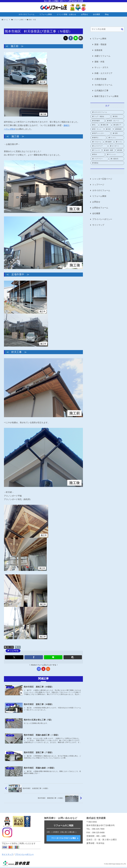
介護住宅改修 (100, 79)
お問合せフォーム (100, 208)
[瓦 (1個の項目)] (95, 125)
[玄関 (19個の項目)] (118, 133)
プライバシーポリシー (102, 219)
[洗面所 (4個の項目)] (109, 142)
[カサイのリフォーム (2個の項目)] (107, 112)
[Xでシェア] (66, 38)
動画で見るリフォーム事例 (106, 96)
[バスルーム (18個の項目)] (97, 142)
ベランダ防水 (10, 129)
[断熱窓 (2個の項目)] (119, 129)
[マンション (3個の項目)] (115, 154)
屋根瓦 (66, 125)
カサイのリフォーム (101, 190)
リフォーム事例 (99, 39)
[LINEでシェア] (76, 38)
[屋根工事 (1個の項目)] (105, 125)
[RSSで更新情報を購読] (48, 669)
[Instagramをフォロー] (39, 669)
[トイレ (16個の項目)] (119, 142)
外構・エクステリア (103, 73)
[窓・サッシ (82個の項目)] (97, 129)
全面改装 (98, 50)
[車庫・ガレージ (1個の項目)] (115, 121)
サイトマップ (98, 225)
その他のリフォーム (103, 85)
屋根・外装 (9, 647)
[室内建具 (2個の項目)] (98, 121)
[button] (81, 38)
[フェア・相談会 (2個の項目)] (101, 117)
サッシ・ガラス (101, 67)
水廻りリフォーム (102, 56)
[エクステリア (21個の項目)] (99, 146)
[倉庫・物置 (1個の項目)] (109, 150)
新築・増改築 (100, 44)
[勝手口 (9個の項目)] (98, 138)
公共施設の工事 (101, 91)
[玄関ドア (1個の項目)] (118, 125)
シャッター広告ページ (102, 179)
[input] (107, 29)
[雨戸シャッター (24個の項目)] (101, 133)
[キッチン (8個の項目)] (115, 138)
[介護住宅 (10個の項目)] (117, 159)
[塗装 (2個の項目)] (120, 150)
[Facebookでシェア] (71, 38)
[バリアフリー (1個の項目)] (100, 159)
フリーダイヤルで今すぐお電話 (63, 839)
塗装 (18, 647)
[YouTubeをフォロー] (43, 669)
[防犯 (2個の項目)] (118, 117)
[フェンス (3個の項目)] (96, 150)
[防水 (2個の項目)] (98, 154)
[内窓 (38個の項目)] (109, 129)
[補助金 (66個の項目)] (107, 163)
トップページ (98, 185)
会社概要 (96, 213)
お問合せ (96, 202)
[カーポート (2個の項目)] (116, 146)
